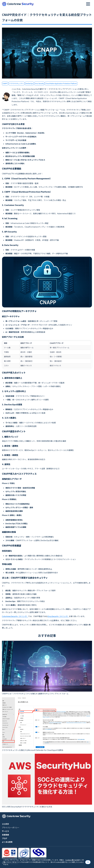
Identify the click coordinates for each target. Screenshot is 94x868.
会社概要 (5, 824)
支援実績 (5, 835)
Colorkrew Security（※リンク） (15, 616)
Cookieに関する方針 (72, 860)
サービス (5, 831)
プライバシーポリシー (11, 827)
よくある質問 (7, 842)
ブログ (5, 838)
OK (88, 862)
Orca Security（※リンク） (58, 616)
